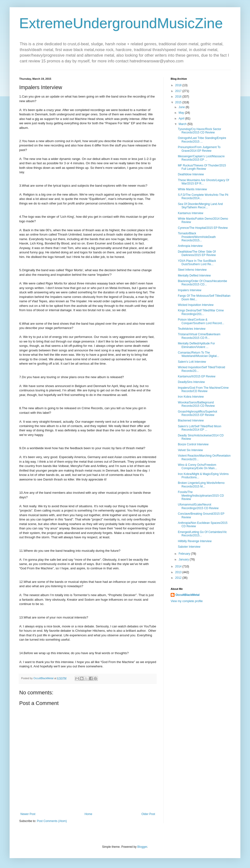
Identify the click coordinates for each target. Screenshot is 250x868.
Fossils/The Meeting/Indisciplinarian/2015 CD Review (201, 496)
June (182, 107)
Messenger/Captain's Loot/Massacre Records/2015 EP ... (201, 158)
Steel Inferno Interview (192, 270)
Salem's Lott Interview (192, 362)
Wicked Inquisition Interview (196, 305)
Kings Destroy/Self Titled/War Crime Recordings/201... (201, 312)
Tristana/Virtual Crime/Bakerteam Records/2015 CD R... (199, 336)
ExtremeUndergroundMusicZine (121, 23)
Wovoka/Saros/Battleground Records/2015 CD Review (196, 404)
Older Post (148, 814)
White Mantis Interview (192, 189)
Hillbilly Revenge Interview (195, 541)
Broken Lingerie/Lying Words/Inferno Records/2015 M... (201, 485)
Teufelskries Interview (192, 329)
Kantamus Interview (191, 213)
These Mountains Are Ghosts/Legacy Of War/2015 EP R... (203, 182)
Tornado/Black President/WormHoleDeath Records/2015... (197, 237)
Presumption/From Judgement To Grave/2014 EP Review (199, 149)
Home (88, 814)
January (184, 559)
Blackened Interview (191, 421)
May (182, 113)
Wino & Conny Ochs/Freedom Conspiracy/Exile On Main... (197, 467)
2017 (179, 91)
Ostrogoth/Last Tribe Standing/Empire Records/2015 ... (202, 140)
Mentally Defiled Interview (194, 276)
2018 (179, 85)
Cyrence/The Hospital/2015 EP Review (203, 228)
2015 (179, 102)
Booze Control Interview (193, 444)
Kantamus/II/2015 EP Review (197, 376)
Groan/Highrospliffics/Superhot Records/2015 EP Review (197, 413)
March (183, 124)
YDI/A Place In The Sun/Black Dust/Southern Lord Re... (197, 263)
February (185, 554)
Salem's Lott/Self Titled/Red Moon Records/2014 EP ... (200, 428)
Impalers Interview (190, 290)
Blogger (142, 847)
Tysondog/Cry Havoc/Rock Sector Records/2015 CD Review (200, 131)
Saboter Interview (189, 547)
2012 (179, 578)
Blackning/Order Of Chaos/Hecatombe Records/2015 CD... (203, 283)
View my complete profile (187, 601)
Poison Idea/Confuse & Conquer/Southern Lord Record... (201, 321)
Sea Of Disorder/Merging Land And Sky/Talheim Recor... (200, 206)
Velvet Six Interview (190, 450)
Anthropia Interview (190, 246)
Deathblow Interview (191, 174)
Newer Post (28, 814)
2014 (179, 566)
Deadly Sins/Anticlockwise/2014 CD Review (201, 437)
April (182, 118)
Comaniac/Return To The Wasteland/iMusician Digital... (198, 354)
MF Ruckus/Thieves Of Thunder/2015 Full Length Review (202, 167)
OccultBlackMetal (187, 595)
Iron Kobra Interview (191, 397)
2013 (179, 572)
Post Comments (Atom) (52, 821)
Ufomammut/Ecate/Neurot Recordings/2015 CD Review (198, 506)
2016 (179, 97)
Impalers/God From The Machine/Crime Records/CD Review (203, 389)
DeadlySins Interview (191, 382)
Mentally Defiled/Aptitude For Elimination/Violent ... (196, 345)
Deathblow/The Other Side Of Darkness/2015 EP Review (197, 253)
